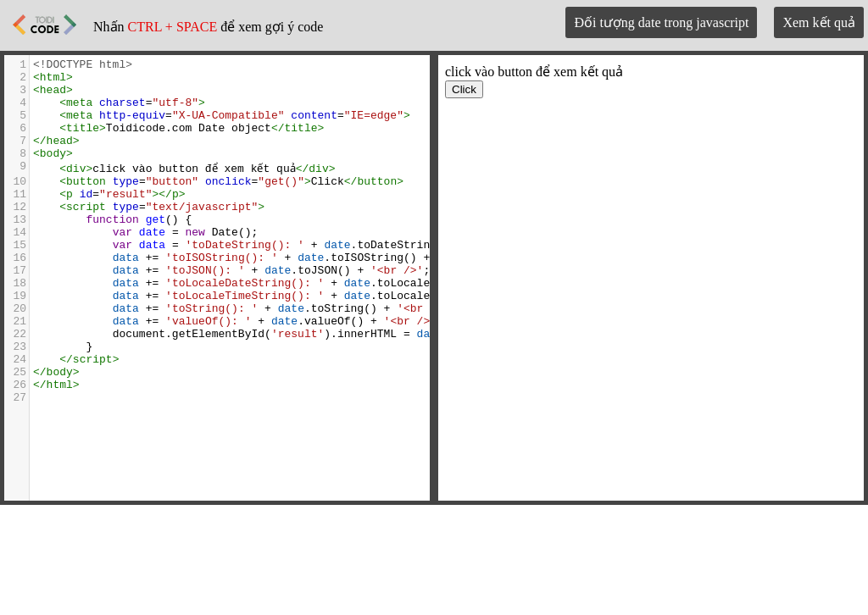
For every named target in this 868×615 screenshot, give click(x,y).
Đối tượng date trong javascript (661, 22)
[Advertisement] (434, 561)
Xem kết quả (819, 22)
